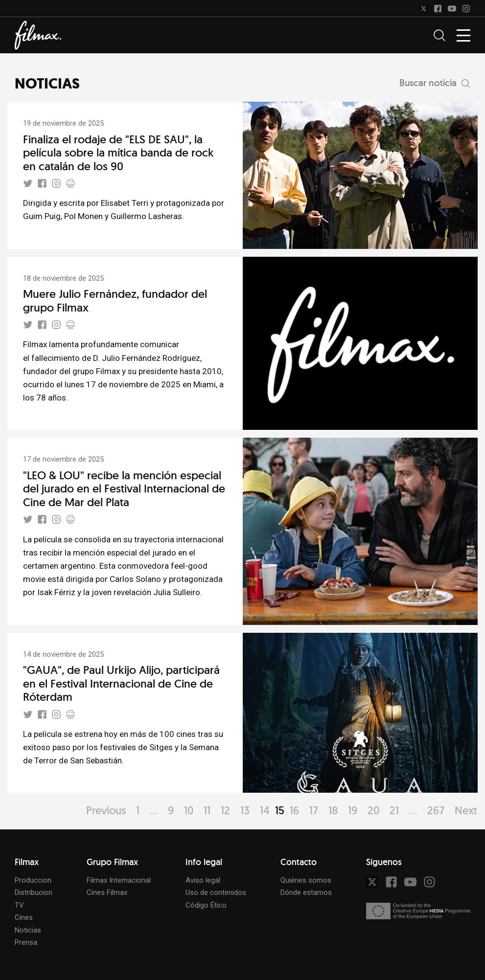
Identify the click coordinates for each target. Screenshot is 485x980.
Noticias (28, 930)
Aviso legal (203, 880)
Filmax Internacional (119, 880)
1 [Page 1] (138, 810)
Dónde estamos (306, 892)
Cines (24, 917)
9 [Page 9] (171, 810)
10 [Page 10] (189, 810)
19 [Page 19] (353, 810)
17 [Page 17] (314, 810)
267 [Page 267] (436, 810)
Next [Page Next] (466, 810)
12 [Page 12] (225, 810)
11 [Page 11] (207, 810)
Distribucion (34, 892)
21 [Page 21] (394, 810)
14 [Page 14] (265, 810)
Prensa (26, 942)
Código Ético (206, 905)
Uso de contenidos (216, 892)
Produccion (33, 880)
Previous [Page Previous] (106, 810)
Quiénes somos (306, 880)
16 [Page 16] (294, 810)
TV (19, 905)
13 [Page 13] (245, 810)
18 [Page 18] (333, 810)
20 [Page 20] (373, 810)
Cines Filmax (107, 892)
